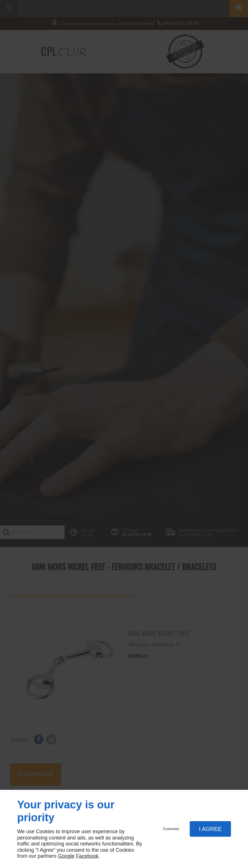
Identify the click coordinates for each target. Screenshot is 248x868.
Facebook (87, 856)
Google (66, 856)
